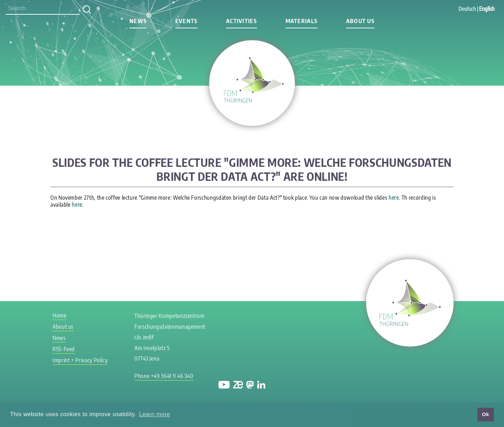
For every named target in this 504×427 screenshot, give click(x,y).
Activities (241, 21)
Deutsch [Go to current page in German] (467, 9)
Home (59, 315)
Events (187, 21)
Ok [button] (485, 414)
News (138, 21)
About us (360, 21)
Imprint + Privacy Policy (80, 360)
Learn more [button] (155, 414)
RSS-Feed (64, 349)
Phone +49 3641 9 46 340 (164, 376)
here (394, 198)
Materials (302, 21)
